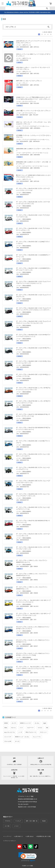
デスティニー (43, 732)
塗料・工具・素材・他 (32, 821)
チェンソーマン (37, 737)
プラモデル (8, 821)
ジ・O (20, 732)
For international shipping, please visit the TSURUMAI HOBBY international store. (28, 12)
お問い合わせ (30, 836)
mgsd (45, 723)
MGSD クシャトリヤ (25, 723)
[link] (28, 857)
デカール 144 (8, 741)
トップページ (8, 836)
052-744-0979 (24, 804)
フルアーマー (30, 728)
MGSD (6, 723)
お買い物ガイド (19, 836)
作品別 (44, 821)
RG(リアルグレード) (31, 732)
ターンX (17, 741)
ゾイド (21, 728)
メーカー (16, 826)
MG (47, 728)
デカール (13, 728)
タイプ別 (7, 826)
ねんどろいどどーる (9, 732)
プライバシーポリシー (10, 841)
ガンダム (37, 723)
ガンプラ (14, 723)
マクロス (40, 728)
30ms (6, 728)
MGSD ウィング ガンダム (22, 737)
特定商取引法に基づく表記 (44, 836)
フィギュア (18, 821)
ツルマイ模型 (29, 866)
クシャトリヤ (8, 737)
